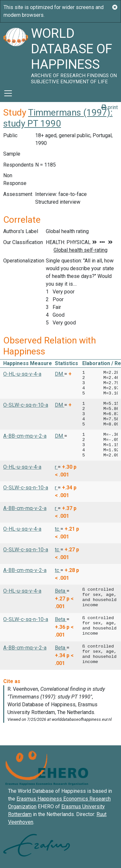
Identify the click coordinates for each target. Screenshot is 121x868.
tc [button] (58, 529)
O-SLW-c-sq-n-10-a (26, 405)
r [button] (56, 467)
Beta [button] (61, 591)
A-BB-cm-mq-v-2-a (25, 436)
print (110, 107)
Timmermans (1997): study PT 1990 (58, 118)
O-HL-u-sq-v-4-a (22, 374)
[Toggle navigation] (8, 93)
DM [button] (60, 374)
